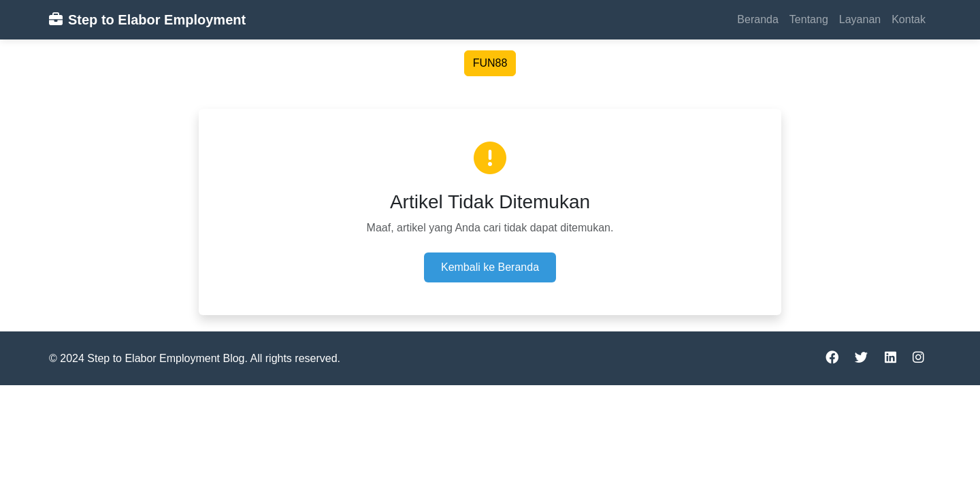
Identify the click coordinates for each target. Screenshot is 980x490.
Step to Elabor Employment (147, 20)
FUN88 (490, 63)
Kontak (909, 19)
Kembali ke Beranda (490, 267)
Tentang (809, 19)
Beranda (758, 19)
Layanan (860, 19)
